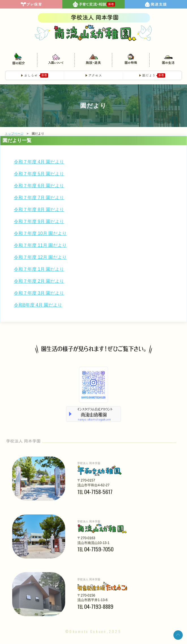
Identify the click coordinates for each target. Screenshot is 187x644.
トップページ (14, 134)
